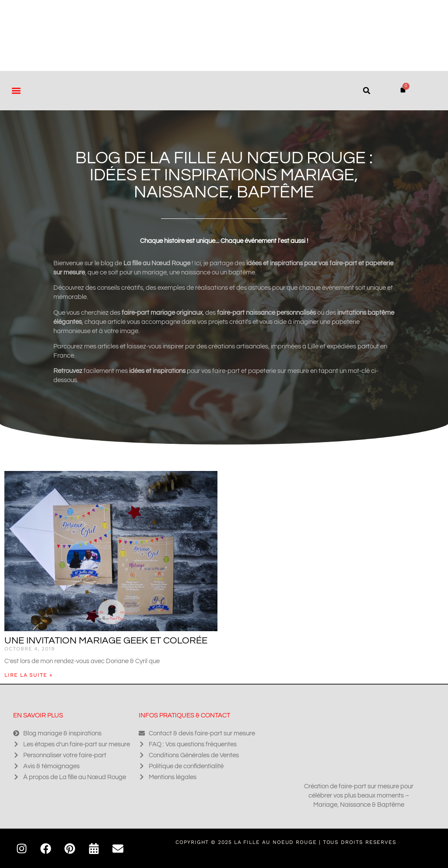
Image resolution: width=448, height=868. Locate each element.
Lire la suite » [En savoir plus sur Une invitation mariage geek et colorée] (28, 675)
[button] (16, 90)
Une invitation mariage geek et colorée (106, 641)
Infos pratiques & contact (184, 715)
